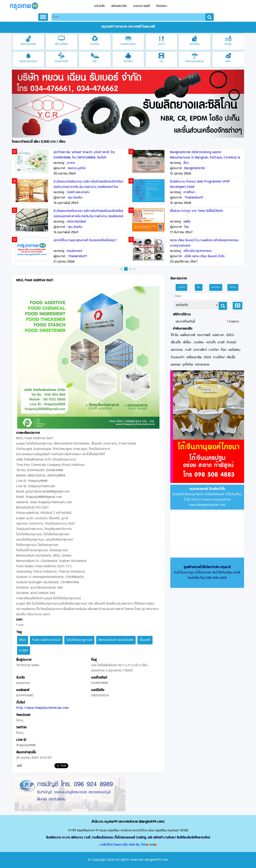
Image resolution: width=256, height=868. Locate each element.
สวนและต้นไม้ (95, 61)
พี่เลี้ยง (187, 342)
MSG (23, 640)
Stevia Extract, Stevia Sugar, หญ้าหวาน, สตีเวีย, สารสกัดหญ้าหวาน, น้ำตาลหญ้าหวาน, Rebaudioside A (88, 246)
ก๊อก (224, 350)
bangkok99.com (156, 860)
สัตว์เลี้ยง (161, 61)
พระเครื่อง (228, 44)
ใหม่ (199, 287)
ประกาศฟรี (204, 335)
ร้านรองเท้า (178, 357)
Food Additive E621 (46, 640)
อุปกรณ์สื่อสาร (28, 44)
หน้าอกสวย (202, 365)
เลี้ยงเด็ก (176, 342)
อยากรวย (177, 350)
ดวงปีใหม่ (219, 357)
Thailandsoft (194, 256)
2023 (230, 335)
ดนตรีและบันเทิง (161, 44)
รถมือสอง (234, 350)
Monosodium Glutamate (116, 640)
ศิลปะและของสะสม (228, 61)
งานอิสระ (199, 342)
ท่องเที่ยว (128, 44)
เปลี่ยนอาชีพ (194, 357)
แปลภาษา (218, 335)
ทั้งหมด (233, 287)
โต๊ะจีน (175, 335)
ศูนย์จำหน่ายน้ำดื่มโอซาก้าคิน (201, 567)
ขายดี (221, 342)
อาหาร (195, 44)
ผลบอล (176, 365)
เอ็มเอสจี (145, 640)
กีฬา (128, 61)
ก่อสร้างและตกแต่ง (62, 61)
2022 (207, 357)
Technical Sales (80, 198)
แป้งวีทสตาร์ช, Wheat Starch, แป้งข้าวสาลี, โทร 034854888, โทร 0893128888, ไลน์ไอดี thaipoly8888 (201, 158)
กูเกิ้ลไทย (188, 365)
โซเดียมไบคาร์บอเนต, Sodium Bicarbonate (82, 182)
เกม (195, 61)
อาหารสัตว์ (200, 350)
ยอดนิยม (216, 287)
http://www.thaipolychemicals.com (42, 708)
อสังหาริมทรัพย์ (62, 44)
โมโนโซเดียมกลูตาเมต (79, 640)
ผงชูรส (24, 650)
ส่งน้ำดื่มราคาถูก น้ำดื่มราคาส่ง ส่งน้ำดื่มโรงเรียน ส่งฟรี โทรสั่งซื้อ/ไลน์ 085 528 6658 (207, 573)
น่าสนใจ (181, 287)
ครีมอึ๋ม (231, 357)
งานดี (188, 350)
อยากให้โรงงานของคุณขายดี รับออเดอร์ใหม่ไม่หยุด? (202, 240)
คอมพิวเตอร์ (191, 251)
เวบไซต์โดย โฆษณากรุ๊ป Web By (120, 845)
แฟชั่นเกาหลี (188, 335)
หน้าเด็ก (211, 342)
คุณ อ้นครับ (192, 198)
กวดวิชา (214, 350)
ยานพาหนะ (28, 61)
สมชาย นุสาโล (77, 168)
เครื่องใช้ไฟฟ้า (95, 44)
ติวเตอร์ (231, 342)
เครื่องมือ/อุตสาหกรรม (81, 192)
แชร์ (19, 766)
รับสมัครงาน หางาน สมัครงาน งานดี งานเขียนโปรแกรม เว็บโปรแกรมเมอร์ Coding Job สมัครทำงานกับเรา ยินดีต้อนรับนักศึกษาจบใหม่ (128, 838)
